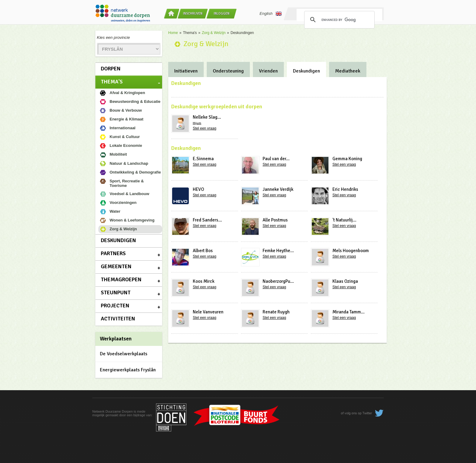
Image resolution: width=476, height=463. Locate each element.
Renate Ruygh (276, 312)
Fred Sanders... (207, 220)
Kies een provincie (113, 37)
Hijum (197, 123)
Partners (113, 253)
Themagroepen (121, 279)
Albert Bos (203, 251)
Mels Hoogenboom (351, 251)
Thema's (112, 82)
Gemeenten (116, 266)
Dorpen (111, 69)
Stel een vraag (204, 128)
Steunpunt (116, 292)
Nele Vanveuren (208, 312)
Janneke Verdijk (278, 189)
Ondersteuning (228, 71)
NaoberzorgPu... (278, 281)
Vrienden (268, 71)
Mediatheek (348, 71)
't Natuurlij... (344, 220)
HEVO (198, 189)
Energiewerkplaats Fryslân (128, 370)
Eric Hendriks (345, 189)
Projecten (115, 306)
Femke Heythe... (278, 251)
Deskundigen (118, 240)
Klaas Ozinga (345, 281)
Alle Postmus (275, 220)
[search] (338, 20)
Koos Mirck (204, 281)
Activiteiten (118, 319)
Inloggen (222, 14)
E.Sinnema (203, 159)
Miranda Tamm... (348, 312)
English (271, 14)
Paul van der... (276, 159)
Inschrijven (193, 14)
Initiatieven (186, 71)
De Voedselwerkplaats (124, 354)
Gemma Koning (347, 159)
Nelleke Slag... (207, 117)
